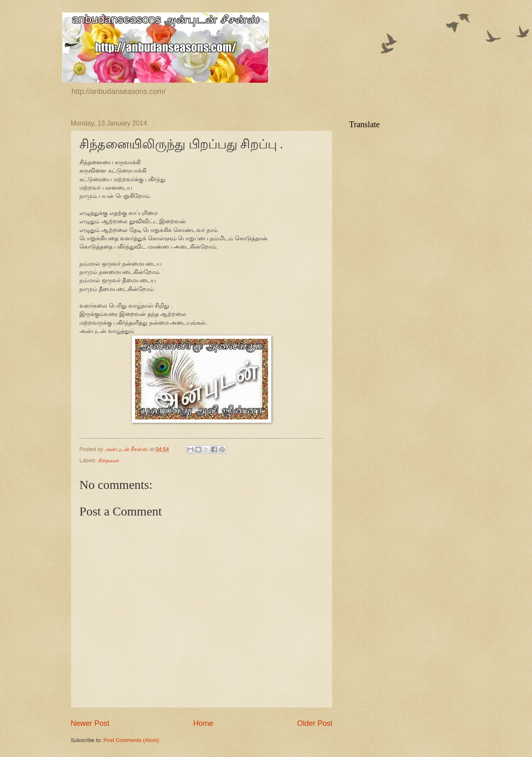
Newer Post (90, 723)
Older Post (315, 723)
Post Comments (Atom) (131, 740)
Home (203, 723)
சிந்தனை (109, 460)
